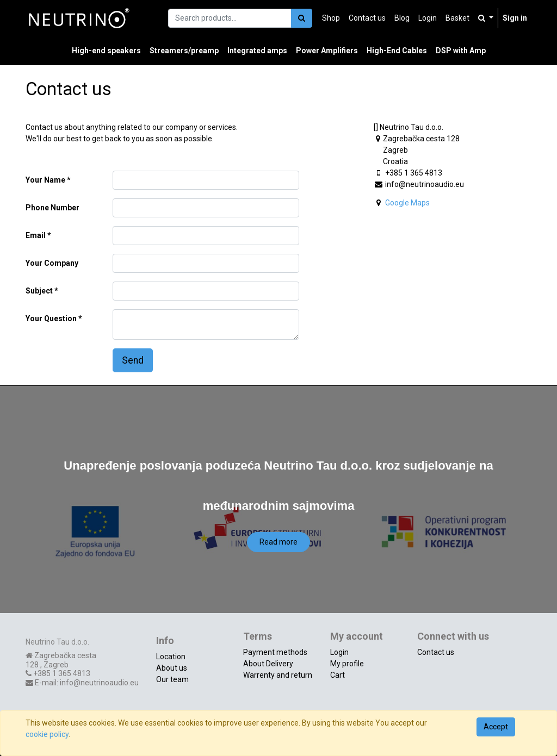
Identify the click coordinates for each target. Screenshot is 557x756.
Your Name (45, 180)
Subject (39, 291)
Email (36, 235)
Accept (496, 727)
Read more (278, 542)
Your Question (51, 318)
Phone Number (52, 208)
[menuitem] (331, 18)
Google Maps (407, 203)
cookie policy (47, 734)
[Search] (302, 18)
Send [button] (133, 360)
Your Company (52, 263)
